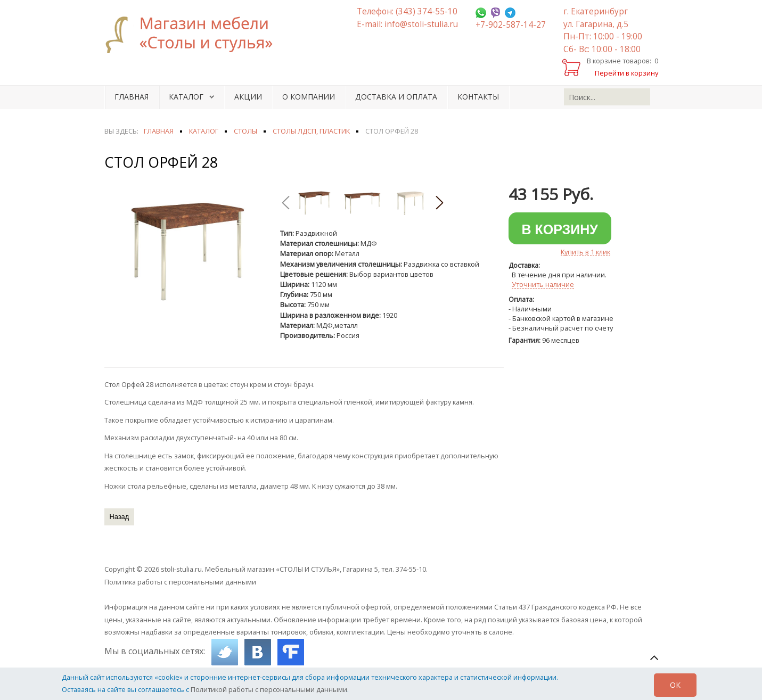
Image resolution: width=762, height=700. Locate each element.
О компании (309, 97)
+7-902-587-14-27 (511, 25)
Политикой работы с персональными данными (269, 689)
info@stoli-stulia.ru (421, 24)
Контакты (478, 97)
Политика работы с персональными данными (180, 582)
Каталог (186, 97)
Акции (248, 97)
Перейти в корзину (626, 73)
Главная (132, 97)
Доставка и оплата (396, 97)
